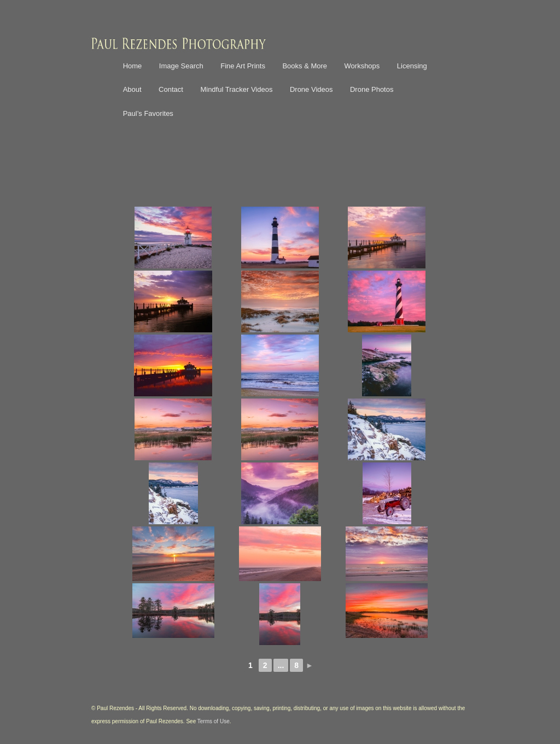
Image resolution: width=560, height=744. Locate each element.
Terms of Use (214, 721)
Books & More (305, 66)
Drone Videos (311, 89)
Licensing (412, 66)
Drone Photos (372, 89)
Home (133, 66)
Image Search (181, 66)
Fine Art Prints (243, 66)
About (132, 89)
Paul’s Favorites (148, 113)
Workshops (362, 66)
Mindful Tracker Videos (236, 89)
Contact (171, 89)
